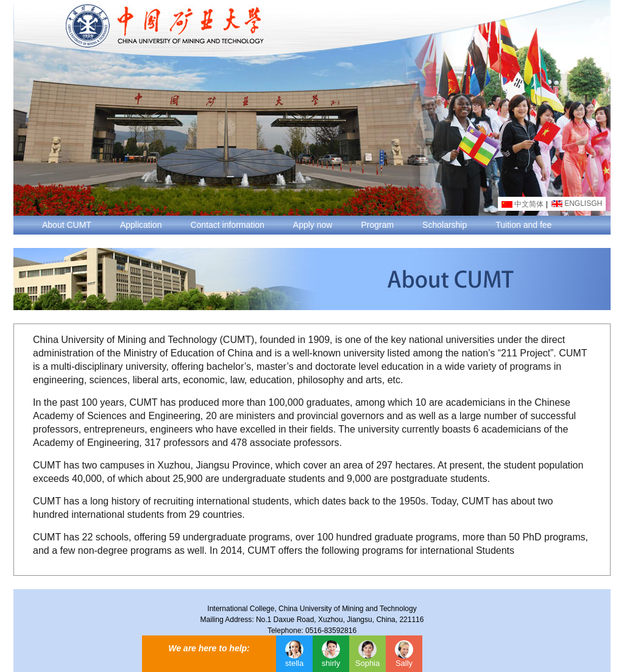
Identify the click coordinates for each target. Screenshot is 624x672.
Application (141, 225)
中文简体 (523, 204)
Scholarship (445, 225)
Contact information (227, 225)
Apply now (313, 225)
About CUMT (67, 225)
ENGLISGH (577, 203)
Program (377, 225)
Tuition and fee (523, 225)
